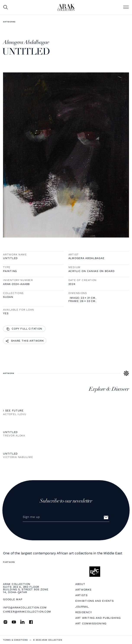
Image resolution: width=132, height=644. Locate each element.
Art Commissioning (91, 624)
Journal (82, 607)
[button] (126, 7)
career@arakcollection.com (27, 612)
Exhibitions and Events (95, 601)
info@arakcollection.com (25, 607)
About (80, 584)
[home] (66, 7)
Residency (84, 612)
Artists (81, 595)
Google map (13, 599)
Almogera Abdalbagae (86, 258)
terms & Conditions (15, 640)
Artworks (9, 22)
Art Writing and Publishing (98, 618)
